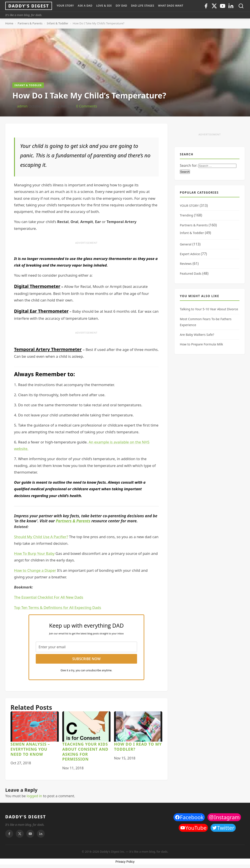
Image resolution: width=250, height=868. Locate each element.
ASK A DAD (85, 6)
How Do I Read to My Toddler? (138, 747)
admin (22, 106)
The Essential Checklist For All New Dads (49, 597)
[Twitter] (214, 6)
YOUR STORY (65, 6)
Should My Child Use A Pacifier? (41, 537)
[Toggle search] (241, 6)
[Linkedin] (231, 6)
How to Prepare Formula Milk (201, 344)
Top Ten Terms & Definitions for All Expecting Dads (58, 607)
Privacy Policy (125, 862)
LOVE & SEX (104, 6)
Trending (186, 215)
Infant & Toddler (58, 23)
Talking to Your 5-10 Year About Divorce (209, 309)
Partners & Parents (30, 23)
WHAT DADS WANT (171, 6)
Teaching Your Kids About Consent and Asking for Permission (85, 752)
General (186, 244)
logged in (34, 796)
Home (9, 23)
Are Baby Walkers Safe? (197, 335)
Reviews (186, 264)
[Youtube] (223, 6)
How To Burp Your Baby (34, 553)
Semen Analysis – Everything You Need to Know (30, 749)
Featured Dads (191, 273)
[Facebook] (206, 6)
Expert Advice (190, 254)
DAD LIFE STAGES (143, 6)
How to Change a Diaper (35, 570)
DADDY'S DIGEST (26, 817)
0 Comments (87, 106)
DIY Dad (121, 6)
